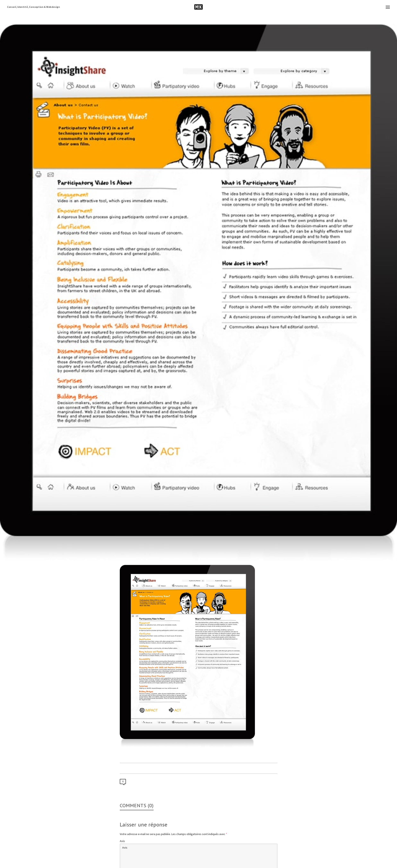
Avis (122, 841)
